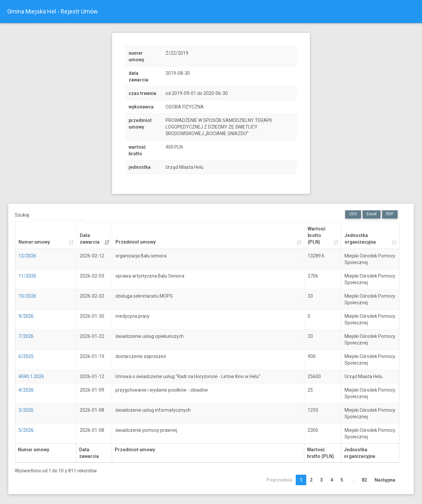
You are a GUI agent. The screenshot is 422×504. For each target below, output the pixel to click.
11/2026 (27, 276)
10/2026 (27, 296)
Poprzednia (279, 480)
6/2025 (26, 356)
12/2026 (27, 256)
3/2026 (26, 410)
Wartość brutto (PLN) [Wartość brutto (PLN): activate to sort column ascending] (316, 235)
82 (364, 480)
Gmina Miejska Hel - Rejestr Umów (53, 11)
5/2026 (26, 430)
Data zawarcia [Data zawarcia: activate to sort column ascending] (90, 239)
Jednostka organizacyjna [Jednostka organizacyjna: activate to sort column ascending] (360, 239)
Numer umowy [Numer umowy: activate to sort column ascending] (34, 242)
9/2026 (26, 316)
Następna (385, 480)
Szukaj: (49, 215)
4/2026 (26, 390)
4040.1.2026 (31, 376)
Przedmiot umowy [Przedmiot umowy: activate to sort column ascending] (136, 242)
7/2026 (26, 336)
